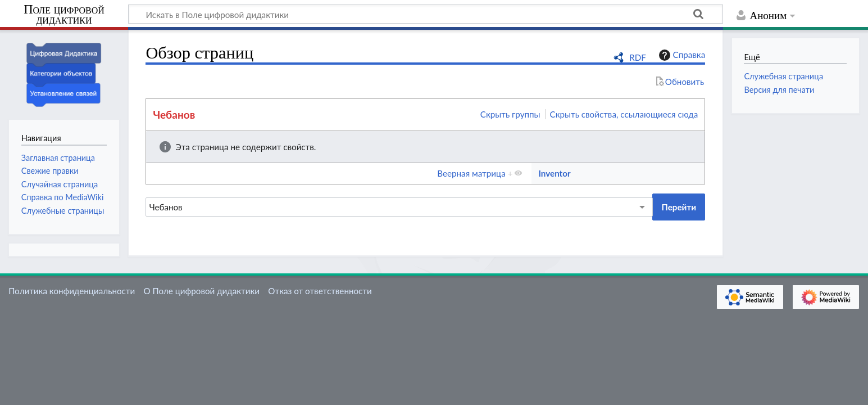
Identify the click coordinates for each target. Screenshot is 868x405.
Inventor (554, 173)
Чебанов (174, 114)
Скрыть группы (510, 114)
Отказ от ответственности (320, 291)
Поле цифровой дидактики (64, 15)
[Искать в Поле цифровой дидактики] (426, 14)
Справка (681, 55)
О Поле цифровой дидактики (201, 291)
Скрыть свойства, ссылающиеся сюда (624, 114)
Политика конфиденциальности (72, 291)
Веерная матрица (471, 173)
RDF (638, 57)
